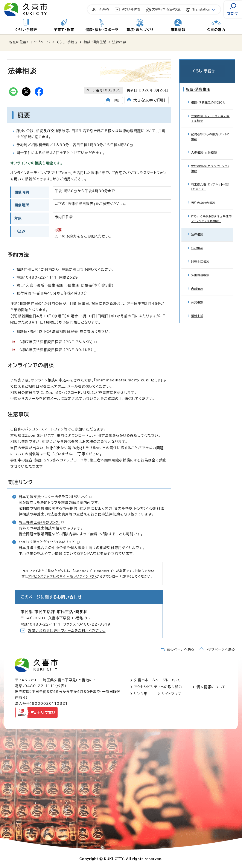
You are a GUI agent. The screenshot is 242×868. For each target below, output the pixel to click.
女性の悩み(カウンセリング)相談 (210, 163)
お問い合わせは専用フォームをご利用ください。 (67, 631)
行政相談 (197, 242)
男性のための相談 (203, 197)
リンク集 (141, 694)
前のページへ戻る (181, 649)
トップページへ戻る (220, 649)
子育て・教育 (64, 30)
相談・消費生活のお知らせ (209, 96)
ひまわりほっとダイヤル (49, 542)
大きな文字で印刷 (149, 100)
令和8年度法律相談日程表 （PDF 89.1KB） (57, 350)
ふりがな (104, 9)
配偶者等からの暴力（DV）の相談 (210, 131)
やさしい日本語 (131, 9)
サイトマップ (171, 694)
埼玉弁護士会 (41, 522)
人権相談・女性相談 (204, 147)
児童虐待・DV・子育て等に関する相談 (210, 112)
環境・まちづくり (140, 30)
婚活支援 (197, 310)
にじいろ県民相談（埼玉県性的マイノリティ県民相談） (211, 213)
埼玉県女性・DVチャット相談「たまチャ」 (210, 181)
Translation (201, 10)
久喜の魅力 (216, 30)
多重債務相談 (200, 269)
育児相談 (197, 296)
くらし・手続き (26, 30)
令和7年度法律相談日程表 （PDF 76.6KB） (58, 342)
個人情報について (211, 687)
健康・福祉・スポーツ (102, 30)
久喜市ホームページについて (157, 680)
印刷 (116, 100)
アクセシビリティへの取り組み (158, 687)
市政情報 (178, 30)
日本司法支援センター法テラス (55, 497)
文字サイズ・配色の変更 (167, 9)
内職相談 (197, 283)
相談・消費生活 (95, 42)
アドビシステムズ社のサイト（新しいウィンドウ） (62, 576)
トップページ (41, 42)
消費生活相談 (200, 256)
